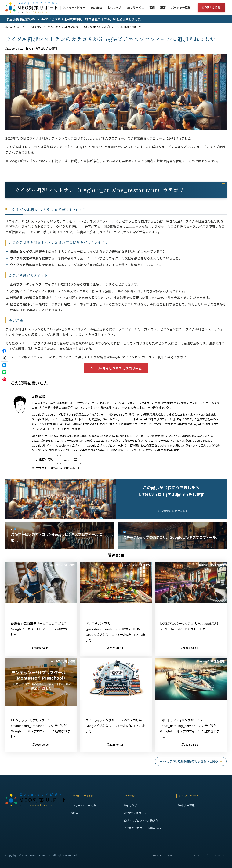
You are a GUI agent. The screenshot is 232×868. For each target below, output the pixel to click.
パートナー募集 (186, 806)
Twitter (56, 468)
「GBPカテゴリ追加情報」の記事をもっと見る (191, 761)
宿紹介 (171, 855)
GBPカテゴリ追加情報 (43, 49)
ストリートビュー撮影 (83, 806)
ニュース (195, 855)
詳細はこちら (45, 459)
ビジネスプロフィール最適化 (141, 821)
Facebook (72, 468)
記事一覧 (71, 459)
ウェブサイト (40, 468)
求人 (183, 855)
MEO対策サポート (135, 813)
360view (76, 813)
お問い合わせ (211, 7)
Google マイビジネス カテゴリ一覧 (116, 368)
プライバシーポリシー (216, 855)
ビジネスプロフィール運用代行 (142, 828)
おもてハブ (130, 806)
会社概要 (157, 855)
